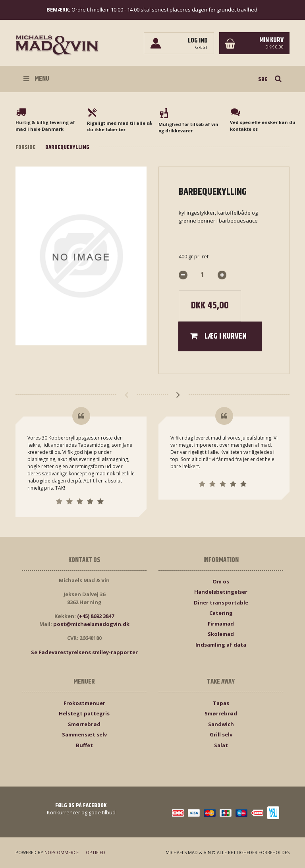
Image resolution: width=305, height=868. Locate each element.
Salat (221, 745)
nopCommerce (62, 852)
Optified (96, 852)
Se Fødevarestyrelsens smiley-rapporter (84, 652)
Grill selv (221, 734)
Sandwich (221, 724)
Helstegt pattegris (84, 713)
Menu (36, 79)
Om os (221, 581)
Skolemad (221, 634)
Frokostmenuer (84, 703)
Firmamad (221, 624)
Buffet (84, 745)
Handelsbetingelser (221, 592)
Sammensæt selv (84, 734)
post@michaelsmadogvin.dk (91, 624)
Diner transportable (221, 603)
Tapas (221, 703)
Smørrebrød (84, 724)
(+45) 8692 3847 (96, 616)
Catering (221, 613)
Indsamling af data (221, 645)
